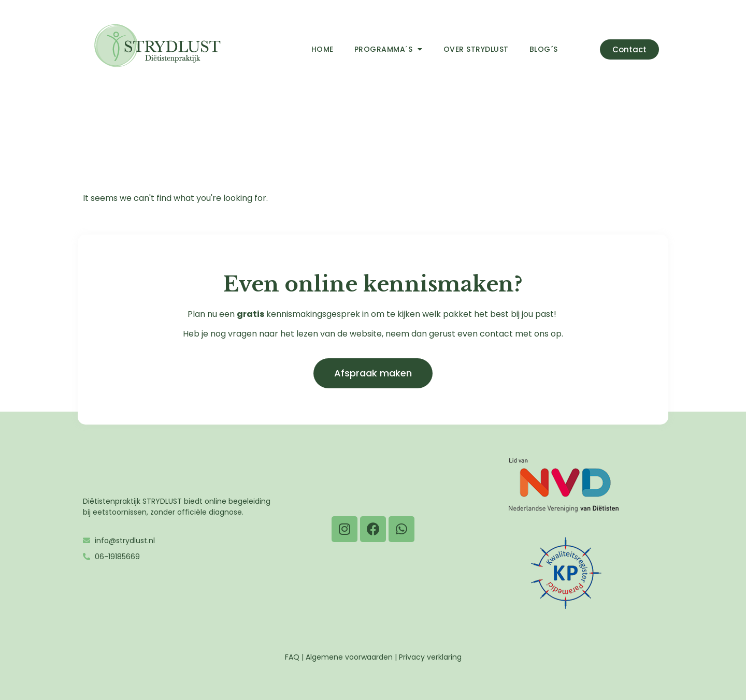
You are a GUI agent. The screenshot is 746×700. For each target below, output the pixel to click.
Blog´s (544, 49)
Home (322, 49)
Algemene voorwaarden (349, 657)
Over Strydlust (476, 49)
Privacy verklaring (430, 657)
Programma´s (389, 49)
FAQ (292, 657)
